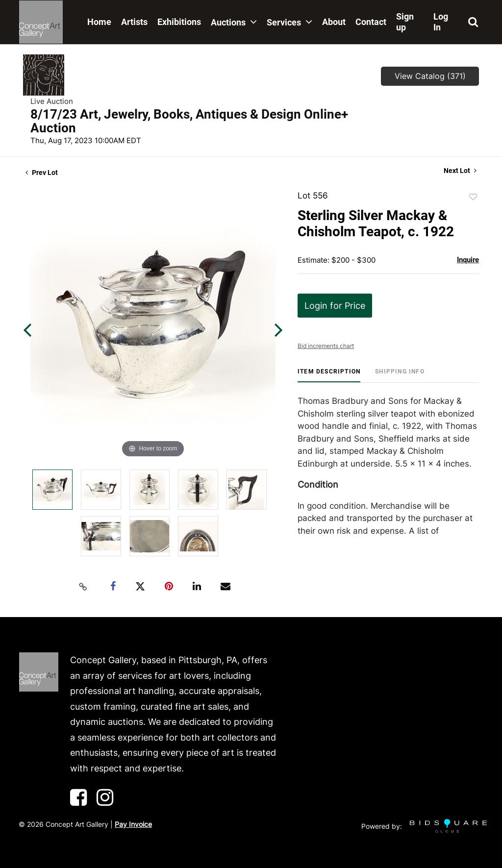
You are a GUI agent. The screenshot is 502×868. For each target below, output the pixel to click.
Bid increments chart (326, 346)
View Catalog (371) (430, 76)
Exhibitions (179, 22)
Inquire (468, 260)
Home (99, 22)
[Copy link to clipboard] (83, 587)
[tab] (329, 375)
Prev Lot (42, 173)
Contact (371, 22)
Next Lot (460, 171)
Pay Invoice (133, 824)
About (334, 22)
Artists (134, 22)
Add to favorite (473, 197)
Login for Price (335, 306)
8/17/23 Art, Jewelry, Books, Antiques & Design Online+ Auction (189, 121)
